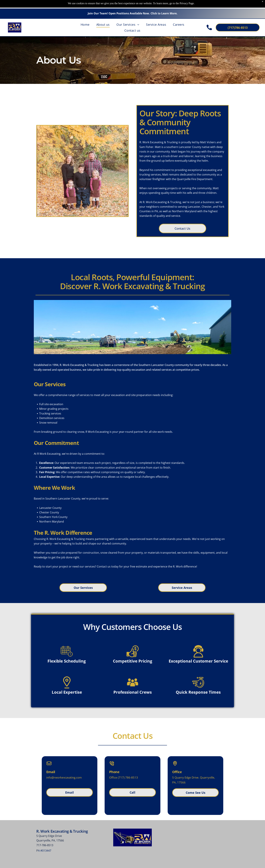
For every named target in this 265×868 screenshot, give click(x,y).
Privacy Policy (190, 863)
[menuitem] (85, 16)
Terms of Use (164, 863)
